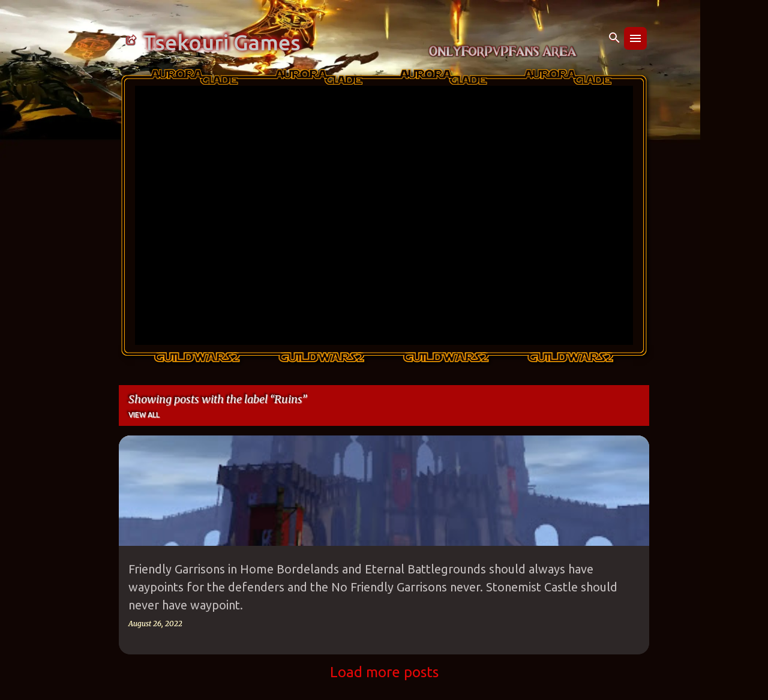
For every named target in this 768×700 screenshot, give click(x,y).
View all (144, 415)
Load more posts (384, 672)
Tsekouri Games (222, 43)
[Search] (614, 38)
